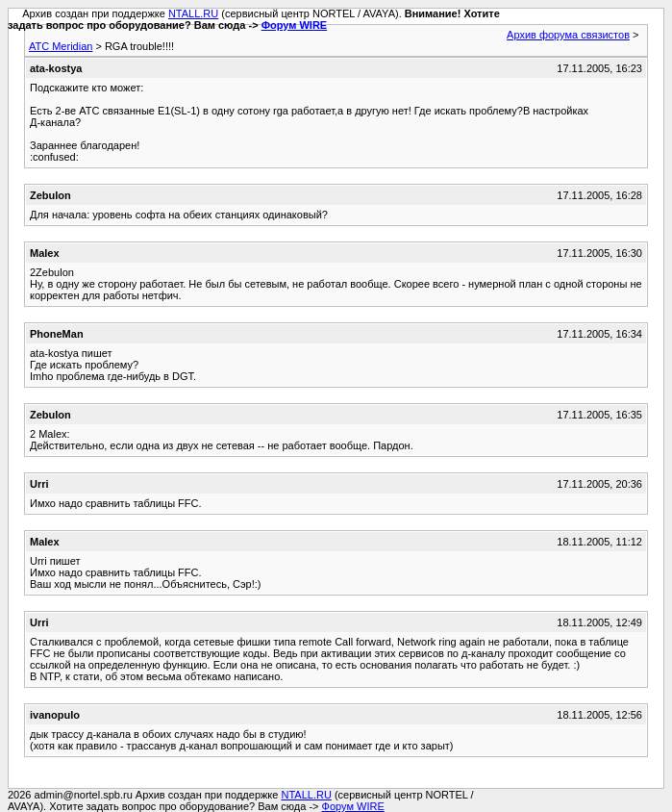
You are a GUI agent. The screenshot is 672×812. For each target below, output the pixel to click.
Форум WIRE (295, 25)
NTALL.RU (193, 13)
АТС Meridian (61, 46)
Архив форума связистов (568, 35)
